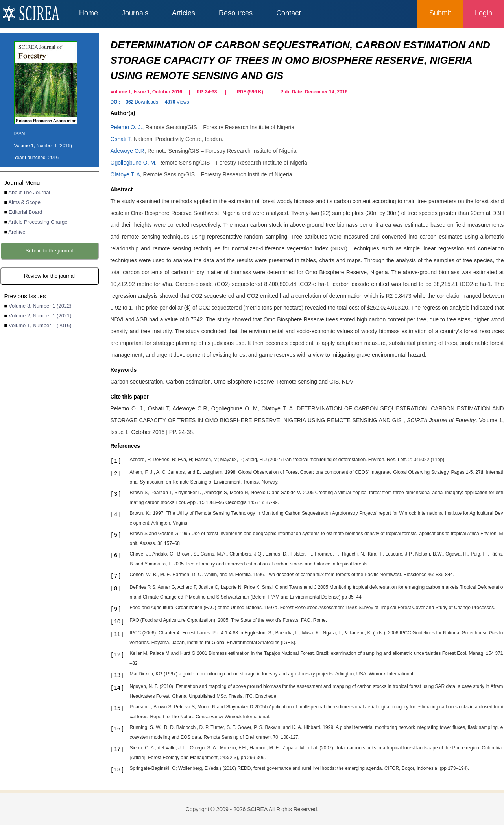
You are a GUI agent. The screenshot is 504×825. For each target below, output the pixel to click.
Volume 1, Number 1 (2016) (40, 325)
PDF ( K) (250, 92)
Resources (236, 13)
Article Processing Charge (38, 222)
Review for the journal (49, 276)
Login (484, 13)
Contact (288, 13)
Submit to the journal (49, 251)
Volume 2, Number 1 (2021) (40, 316)
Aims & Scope (24, 202)
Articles (184, 13)
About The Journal (29, 192)
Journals (135, 13)
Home (89, 13)
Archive (17, 232)
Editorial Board (25, 212)
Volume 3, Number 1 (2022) (40, 306)
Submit (440, 13)
